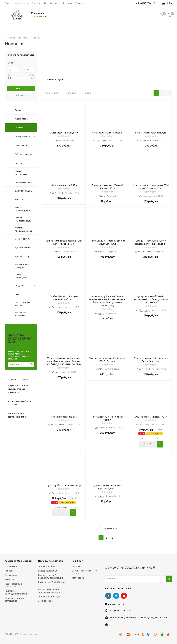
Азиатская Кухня (55, 79)
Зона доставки (46, 601)
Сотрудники (11, 575)
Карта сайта (78, 578)
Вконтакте (108, 596)
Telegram (116, 596)
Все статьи (29, 380)
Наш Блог (77, 561)
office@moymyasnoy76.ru (155, 618)
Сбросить (21, 95)
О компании (11, 566)
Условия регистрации (49, 597)
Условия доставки (48, 571)
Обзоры (76, 566)
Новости (9, 571)
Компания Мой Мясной (18, 561)
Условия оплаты (47, 566)
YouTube (124, 596)
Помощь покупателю (51, 561)
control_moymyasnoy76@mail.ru (126, 618)
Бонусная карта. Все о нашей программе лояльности (18, 389)
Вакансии (9, 579)
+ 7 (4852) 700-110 (121, 611)
